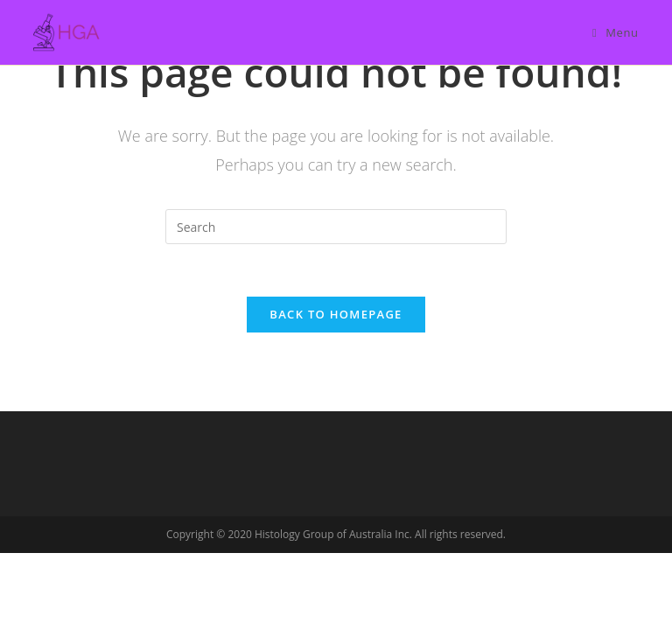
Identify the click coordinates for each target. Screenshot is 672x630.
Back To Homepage (336, 314)
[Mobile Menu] (616, 32)
